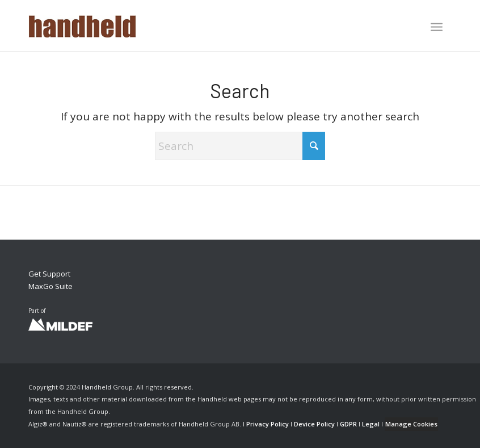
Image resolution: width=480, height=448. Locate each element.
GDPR (348, 424)
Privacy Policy (268, 424)
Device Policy (314, 424)
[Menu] (437, 27)
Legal (371, 424)
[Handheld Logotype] (82, 26)
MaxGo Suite (50, 286)
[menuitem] (437, 28)
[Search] (240, 146)
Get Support (49, 274)
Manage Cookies (411, 424)
